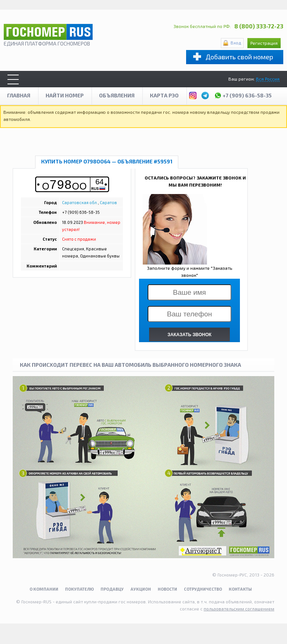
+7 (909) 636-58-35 (243, 94)
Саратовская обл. (80, 202)
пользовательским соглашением (239, 609)
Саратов (108, 202)
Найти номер (65, 95)
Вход (236, 43)
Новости (167, 589)
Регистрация (264, 43)
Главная (19, 95)
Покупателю (79, 589)
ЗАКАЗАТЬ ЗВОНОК (189, 335)
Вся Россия (268, 79)
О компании (44, 589)
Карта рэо (164, 95)
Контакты (240, 589)
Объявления (117, 95)
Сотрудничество (203, 589)
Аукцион (141, 589)
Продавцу (112, 589)
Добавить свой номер (239, 57)
